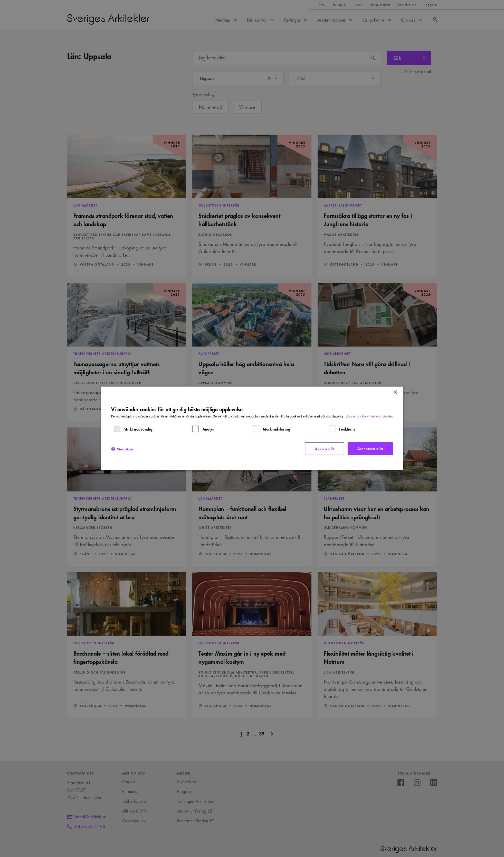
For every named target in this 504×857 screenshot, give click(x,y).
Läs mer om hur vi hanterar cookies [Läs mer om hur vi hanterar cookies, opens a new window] (369, 416)
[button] (122, 449)
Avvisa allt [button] (325, 449)
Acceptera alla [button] (370, 448)
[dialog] (252, 428)
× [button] (395, 392)
